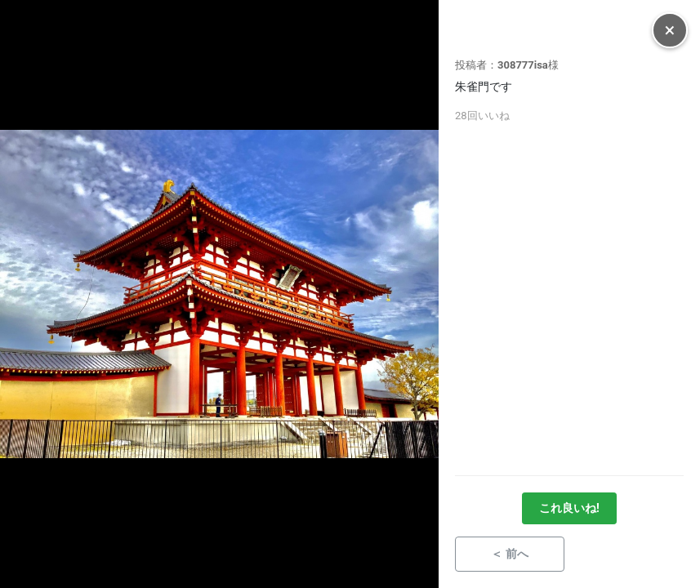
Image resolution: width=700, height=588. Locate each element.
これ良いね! (569, 508)
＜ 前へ (509, 554)
